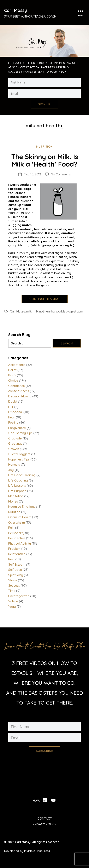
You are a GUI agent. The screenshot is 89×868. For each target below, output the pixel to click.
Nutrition (44, 147)
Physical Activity (20, 543)
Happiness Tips (19, 459)
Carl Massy (16, 10)
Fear (12, 417)
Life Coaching (18, 480)
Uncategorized (19, 596)
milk (29, 311)
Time (12, 591)
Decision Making (20, 396)
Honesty (14, 465)
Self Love (15, 570)
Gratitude (15, 438)
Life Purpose (17, 491)
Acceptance (17, 365)
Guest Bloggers (19, 454)
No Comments (61, 174)
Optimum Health (20, 517)
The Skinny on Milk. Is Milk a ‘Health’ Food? (45, 160)
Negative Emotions (22, 507)
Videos (13, 601)
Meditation (16, 496)
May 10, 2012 (32, 174)
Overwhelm (17, 522)
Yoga (12, 607)
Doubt (13, 401)
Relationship (17, 554)
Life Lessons (17, 486)
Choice (13, 380)
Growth (14, 449)
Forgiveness (17, 428)
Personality (16, 533)
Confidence (17, 386)
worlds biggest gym (69, 311)
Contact (45, 818)
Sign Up (44, 104)
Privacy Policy (44, 824)
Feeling (13, 422)
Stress (13, 580)
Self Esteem (17, 564)
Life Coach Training (22, 475)
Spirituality (16, 575)
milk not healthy (44, 311)
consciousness (19, 391)
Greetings (15, 443)
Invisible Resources (37, 851)
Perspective (17, 538)
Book (12, 375)
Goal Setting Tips (20, 433)
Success (14, 586)
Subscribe (44, 751)
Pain (11, 528)
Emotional (15, 412)
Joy (11, 470)
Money (13, 501)
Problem (14, 549)
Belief (12, 370)
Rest (11, 559)
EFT (11, 407)
